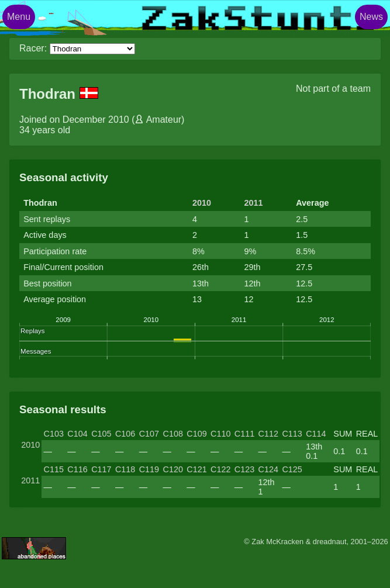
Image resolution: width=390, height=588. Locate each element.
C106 (125, 434)
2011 (254, 203)
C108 (172, 434)
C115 (54, 469)
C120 (172, 469)
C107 (149, 434)
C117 (101, 469)
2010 (202, 203)
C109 (196, 434)
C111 (244, 434)
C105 (101, 434)
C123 (244, 469)
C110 (220, 434)
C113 (292, 434)
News (371, 17)
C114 (316, 434)
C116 (77, 469)
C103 (54, 434)
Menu (19, 17)
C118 (125, 469)
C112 (268, 434)
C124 (268, 469)
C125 (292, 469)
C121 (196, 469)
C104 (77, 434)
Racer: (33, 48)
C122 (220, 469)
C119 (149, 469)
